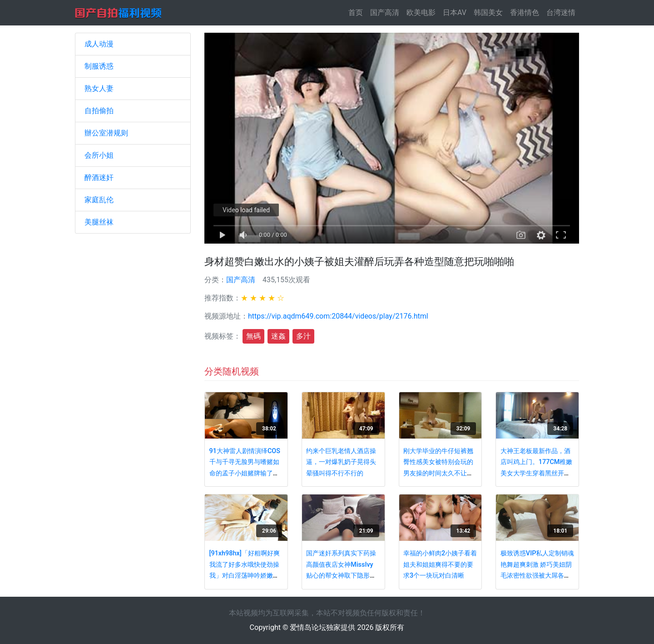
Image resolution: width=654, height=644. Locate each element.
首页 (357, 12)
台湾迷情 (561, 12)
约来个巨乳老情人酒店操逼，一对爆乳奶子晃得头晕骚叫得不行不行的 (341, 462)
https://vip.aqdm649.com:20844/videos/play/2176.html (338, 316)
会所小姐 (99, 155)
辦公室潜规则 (106, 133)
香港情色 (525, 12)
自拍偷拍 (99, 111)
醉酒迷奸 (99, 177)
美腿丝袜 (99, 222)
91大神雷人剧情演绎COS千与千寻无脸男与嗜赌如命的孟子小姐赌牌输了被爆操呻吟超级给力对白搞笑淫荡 (245, 473)
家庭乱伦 (99, 200)
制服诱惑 (99, 66)
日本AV (455, 12)
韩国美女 (488, 12)
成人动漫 (99, 44)
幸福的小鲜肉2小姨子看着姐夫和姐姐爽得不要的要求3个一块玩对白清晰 (440, 564)
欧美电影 (421, 12)
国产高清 (385, 12)
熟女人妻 (99, 88)
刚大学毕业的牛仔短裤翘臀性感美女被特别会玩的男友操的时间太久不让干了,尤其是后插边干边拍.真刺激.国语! (440, 473)
